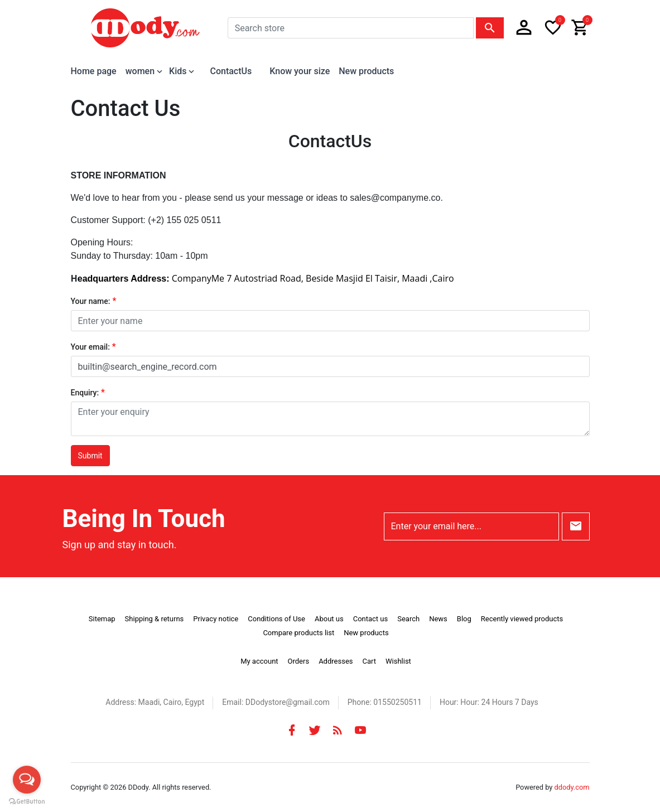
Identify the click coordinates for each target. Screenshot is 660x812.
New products (366, 71)
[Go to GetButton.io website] (27, 801)
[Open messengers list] (27, 780)
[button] (524, 28)
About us (329, 619)
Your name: (91, 301)
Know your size (300, 71)
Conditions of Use (276, 619)
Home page (94, 71)
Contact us (371, 619)
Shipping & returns (155, 619)
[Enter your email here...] (471, 526)
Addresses (336, 661)
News (438, 619)
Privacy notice (216, 619)
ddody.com (572, 787)
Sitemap (102, 619)
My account (259, 661)
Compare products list (298, 633)
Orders (299, 661)
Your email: (90, 347)
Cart (369, 661)
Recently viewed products (522, 619)
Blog (464, 619)
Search (408, 619)
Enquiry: (85, 393)
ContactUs (231, 71)
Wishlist (398, 661)
